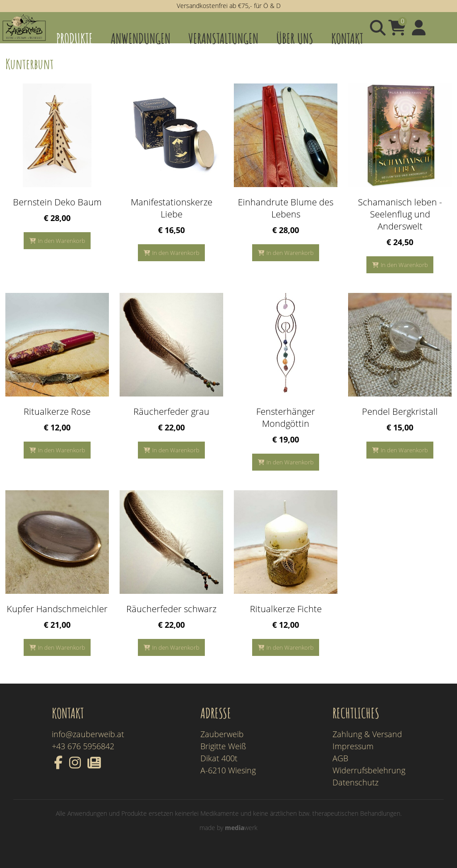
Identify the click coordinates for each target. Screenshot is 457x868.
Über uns (295, 38)
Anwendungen (141, 38)
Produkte (75, 38)
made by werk (228, 841)
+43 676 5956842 (83, 759)
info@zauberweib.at (88, 747)
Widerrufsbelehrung (369, 784)
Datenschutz (355, 796)
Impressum (353, 759)
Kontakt (347, 38)
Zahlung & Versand (367, 747)
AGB (340, 772)
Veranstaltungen (223, 38)
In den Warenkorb (62, 254)
